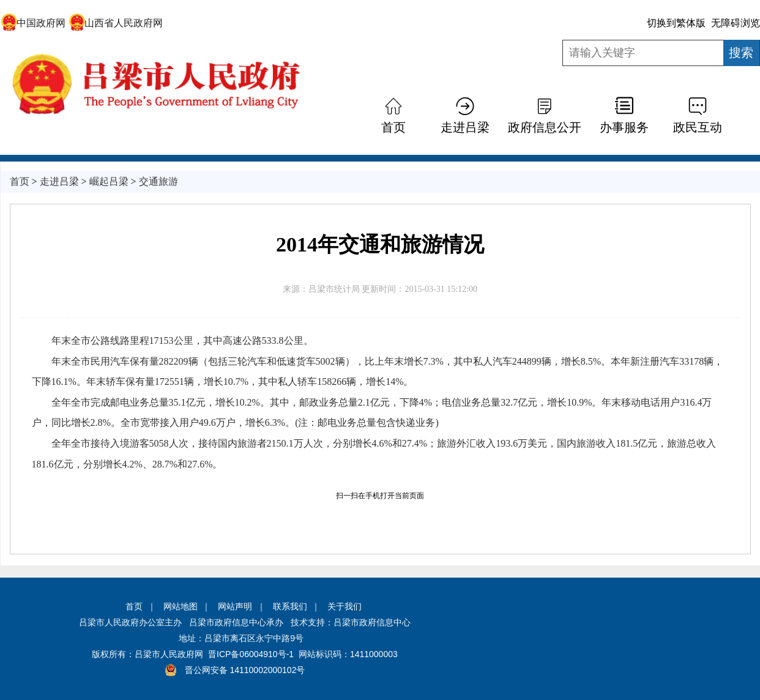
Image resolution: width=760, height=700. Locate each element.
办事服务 (624, 127)
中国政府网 (33, 23)
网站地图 (181, 606)
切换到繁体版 (676, 23)
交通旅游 (158, 181)
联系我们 (290, 606)
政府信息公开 (545, 127)
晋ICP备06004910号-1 (251, 654)
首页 (393, 127)
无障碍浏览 (736, 23)
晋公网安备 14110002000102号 (245, 670)
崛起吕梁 (109, 181)
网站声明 (235, 606)
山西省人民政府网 (116, 23)
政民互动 (698, 127)
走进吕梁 (465, 127)
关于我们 (345, 606)
